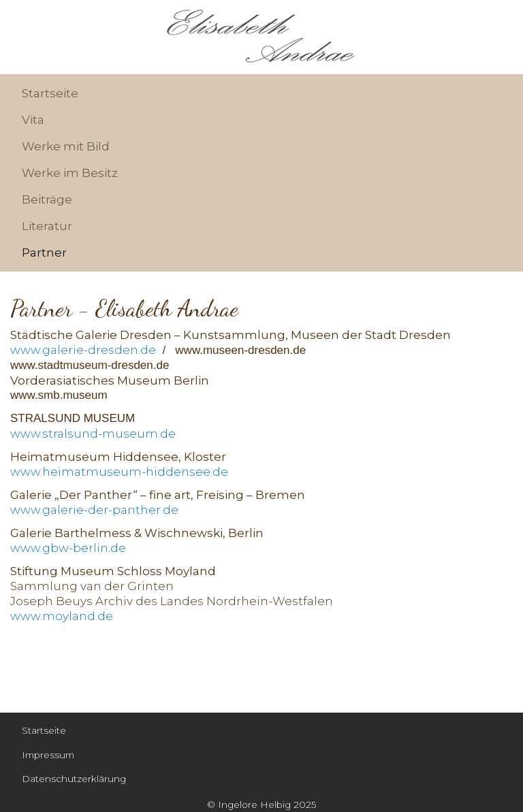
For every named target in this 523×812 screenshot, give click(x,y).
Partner (44, 253)
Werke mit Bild (66, 146)
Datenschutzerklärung (74, 779)
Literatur (47, 226)
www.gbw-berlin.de (68, 548)
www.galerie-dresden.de (83, 350)
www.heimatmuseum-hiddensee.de (119, 472)
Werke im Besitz (70, 173)
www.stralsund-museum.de (93, 434)
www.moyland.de (62, 616)
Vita (33, 120)
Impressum (48, 755)
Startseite (50, 93)
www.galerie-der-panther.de (94, 510)
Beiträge (47, 199)
